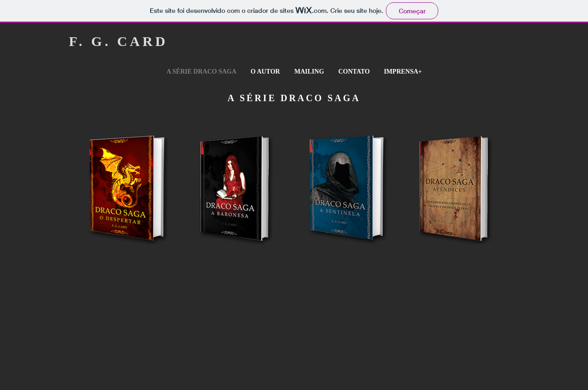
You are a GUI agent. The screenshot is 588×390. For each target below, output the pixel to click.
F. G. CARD (119, 41)
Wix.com (354, 358)
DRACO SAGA (321, 98)
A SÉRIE (254, 98)
